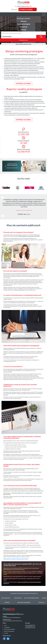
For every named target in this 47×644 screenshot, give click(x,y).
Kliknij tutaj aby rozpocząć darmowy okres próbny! (16, 559)
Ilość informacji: (24, 132)
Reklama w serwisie (24, 602)
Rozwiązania (7, 627)
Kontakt (42, 602)
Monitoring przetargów (10, 629)
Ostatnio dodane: (24, 140)
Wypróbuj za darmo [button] (23, 84)
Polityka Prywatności (32, 598)
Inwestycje (24, 27)
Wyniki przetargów (23, 24)
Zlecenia (24, 21)
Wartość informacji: (24, 149)
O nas (6, 625)
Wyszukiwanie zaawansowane (24, 44)
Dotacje (23, 30)
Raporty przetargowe (9, 631)
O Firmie (7, 602)
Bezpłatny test (23, 40)
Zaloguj (14, 9)
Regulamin (18, 598)
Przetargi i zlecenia (23, 18)
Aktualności (6, 598)
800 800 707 (28, 6)
